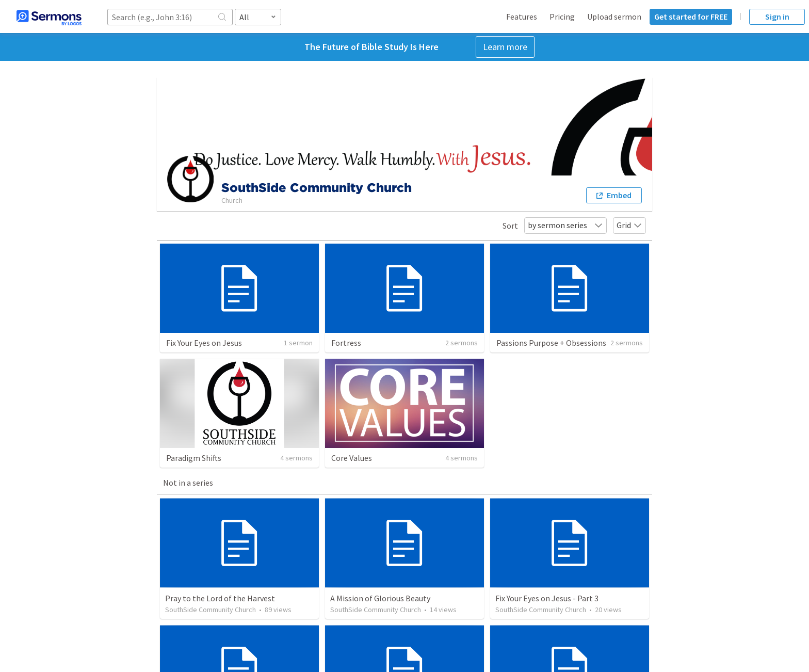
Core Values (352, 458)
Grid (629, 225)
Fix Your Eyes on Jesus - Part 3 (547, 598)
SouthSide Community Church (211, 610)
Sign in (777, 17)
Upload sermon (614, 17)
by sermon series (565, 225)
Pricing (562, 17)
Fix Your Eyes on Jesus (204, 343)
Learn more (505, 47)
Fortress (346, 343)
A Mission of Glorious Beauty (380, 598)
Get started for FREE (691, 17)
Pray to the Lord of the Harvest (220, 598)
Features (522, 17)
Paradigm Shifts (194, 458)
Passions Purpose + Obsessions (551, 343)
